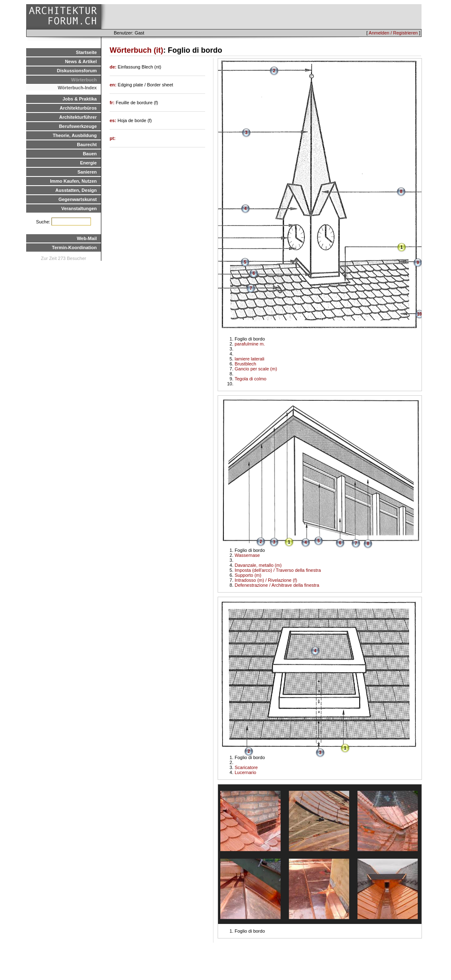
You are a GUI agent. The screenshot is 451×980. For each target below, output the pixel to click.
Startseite (86, 52)
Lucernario (245, 772)
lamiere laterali (250, 359)
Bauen (90, 154)
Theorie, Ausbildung (75, 135)
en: (114, 85)
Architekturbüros (78, 108)
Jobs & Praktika (80, 99)
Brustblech (245, 364)
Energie (88, 163)
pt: (113, 138)
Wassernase (247, 555)
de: (114, 67)
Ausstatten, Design (76, 190)
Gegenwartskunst (78, 199)
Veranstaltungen (79, 208)
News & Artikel (81, 61)
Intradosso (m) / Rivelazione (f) (266, 580)
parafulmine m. (250, 344)
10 (419, 314)
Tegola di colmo (250, 379)
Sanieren (87, 172)
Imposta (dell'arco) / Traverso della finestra (278, 570)
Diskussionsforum (77, 71)
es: (114, 120)
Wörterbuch (84, 80)
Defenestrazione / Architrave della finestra (277, 585)
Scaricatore (246, 767)
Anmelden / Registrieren (393, 33)
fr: (113, 103)
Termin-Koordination (74, 247)
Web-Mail (87, 238)
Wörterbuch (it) (136, 50)
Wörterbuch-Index (77, 88)
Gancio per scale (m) (256, 369)
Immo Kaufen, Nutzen (74, 181)
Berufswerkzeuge (78, 126)
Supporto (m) (248, 575)
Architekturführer (78, 117)
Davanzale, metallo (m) (258, 565)
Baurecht (87, 145)
